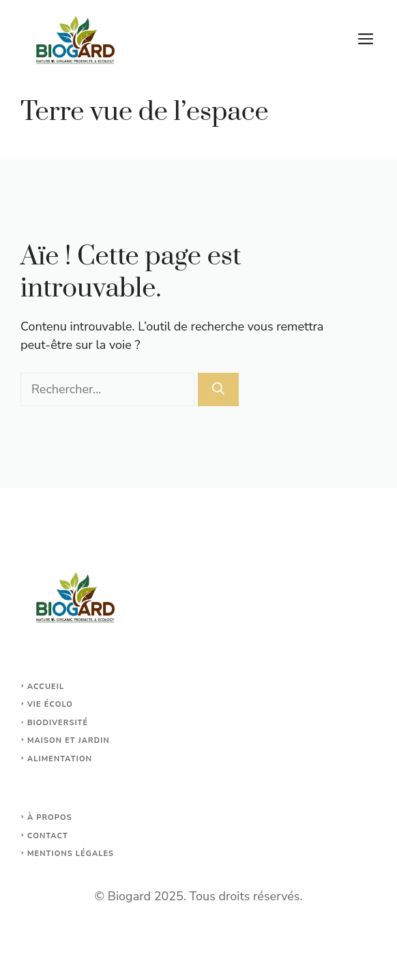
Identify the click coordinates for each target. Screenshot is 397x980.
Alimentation (60, 759)
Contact (48, 836)
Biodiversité (58, 723)
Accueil (46, 687)
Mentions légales (71, 854)
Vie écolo (50, 704)
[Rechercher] (218, 389)
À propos (50, 817)
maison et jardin (69, 740)
